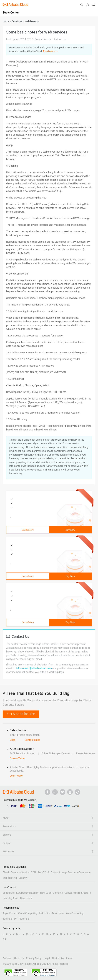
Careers (7, 958)
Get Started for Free (21, 714)
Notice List (58, 958)
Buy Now (70, 530)
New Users (26, 898)
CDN (33, 872)
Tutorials (7, 919)
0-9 (4, 939)
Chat (12, 740)
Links (69, 958)
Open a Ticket (17, 758)
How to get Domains (51, 893)
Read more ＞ (51, 51)
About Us (19, 958)
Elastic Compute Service (16, 872)
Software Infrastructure (78, 893)
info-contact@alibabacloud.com (34, 668)
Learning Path (11, 898)
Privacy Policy (34, 958)
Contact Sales (32, 740)
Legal (47, 958)
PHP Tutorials (22, 919)
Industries (45, 913)
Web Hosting (10, 878)
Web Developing (75, 913)
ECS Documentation (27, 893)
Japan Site (9, 893)
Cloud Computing (28, 913)
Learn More (28, 530)
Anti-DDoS (43, 872)
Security (23, 878)
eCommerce (84, 872)
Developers (58, 913)
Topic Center (10, 913)
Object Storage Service (63, 872)
